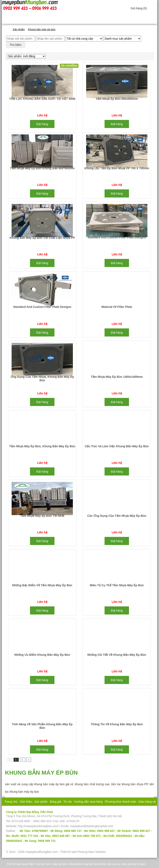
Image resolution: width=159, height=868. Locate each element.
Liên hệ (95, 810)
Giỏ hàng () (139, 8)
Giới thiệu (26, 802)
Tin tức (68, 802)
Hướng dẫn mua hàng (88, 802)
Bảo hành (82, 810)
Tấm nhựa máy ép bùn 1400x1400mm (117, 377)
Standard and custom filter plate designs (117, 237)
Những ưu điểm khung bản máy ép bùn (42, 655)
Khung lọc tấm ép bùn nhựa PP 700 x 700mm (117, 168)
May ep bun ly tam (134, 864)
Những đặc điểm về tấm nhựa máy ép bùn (42, 585)
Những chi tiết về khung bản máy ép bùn (117, 655)
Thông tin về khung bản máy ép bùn (117, 724)
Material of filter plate (117, 307)
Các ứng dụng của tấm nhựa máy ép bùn (117, 516)
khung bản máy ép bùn (83, 864)
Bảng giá (55, 802)
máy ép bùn (59, 864)
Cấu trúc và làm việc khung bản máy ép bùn (117, 446)
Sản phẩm (41, 802)
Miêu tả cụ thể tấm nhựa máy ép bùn (117, 585)
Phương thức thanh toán (120, 802)
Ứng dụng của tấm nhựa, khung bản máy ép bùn (42, 379)
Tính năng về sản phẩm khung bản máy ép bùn (42, 726)
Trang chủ (11, 802)
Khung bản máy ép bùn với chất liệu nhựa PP (42, 238)
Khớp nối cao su (110, 864)
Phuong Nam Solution (92, 852)
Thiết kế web (68, 852)
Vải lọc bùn (43, 864)
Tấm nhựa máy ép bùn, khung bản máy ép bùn (42, 446)
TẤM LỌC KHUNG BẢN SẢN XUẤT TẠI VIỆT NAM (42, 99)
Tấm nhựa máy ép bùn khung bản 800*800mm (42, 168)
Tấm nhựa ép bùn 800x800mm (117, 99)
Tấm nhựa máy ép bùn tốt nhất (42, 516)
